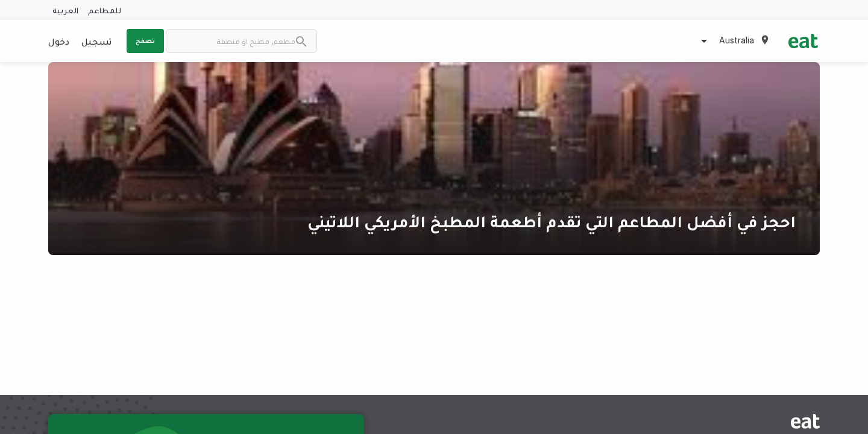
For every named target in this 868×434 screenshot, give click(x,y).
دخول (59, 41)
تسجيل (96, 41)
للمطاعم (105, 10)
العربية (65, 10)
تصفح (145, 40)
